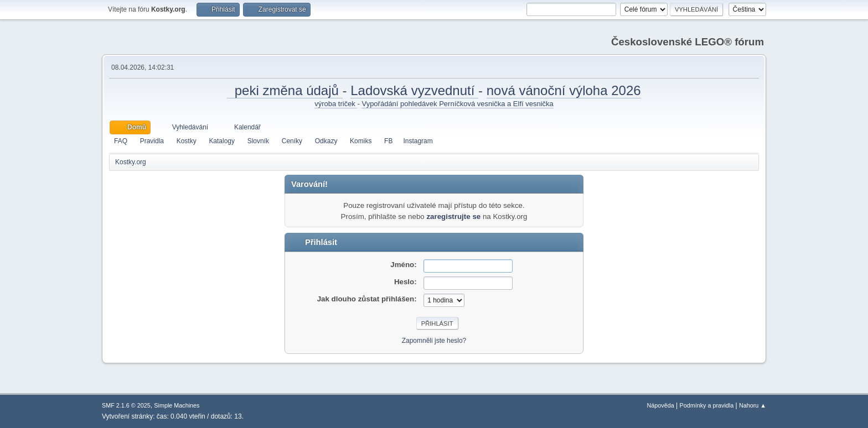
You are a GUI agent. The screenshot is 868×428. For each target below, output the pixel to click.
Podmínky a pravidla (707, 405)
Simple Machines (177, 405)
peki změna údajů (285, 90)
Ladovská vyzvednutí (414, 90)
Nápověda (661, 405)
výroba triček (336, 104)
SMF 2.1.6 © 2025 (126, 405)
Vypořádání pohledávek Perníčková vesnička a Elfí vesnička (457, 104)
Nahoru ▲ (753, 405)
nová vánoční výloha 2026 (564, 90)
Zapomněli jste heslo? (434, 341)
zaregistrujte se (453, 216)
